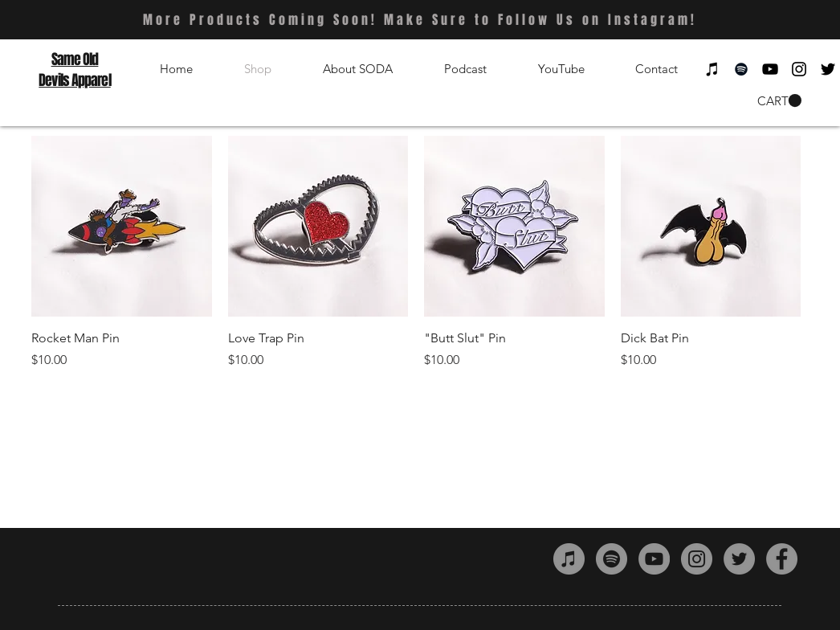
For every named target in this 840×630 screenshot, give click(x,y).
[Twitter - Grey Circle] (739, 559)
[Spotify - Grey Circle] (612, 559)
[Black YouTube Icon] (770, 69)
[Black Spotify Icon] (741, 69)
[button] (779, 101)
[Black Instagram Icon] (799, 69)
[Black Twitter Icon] (828, 69)
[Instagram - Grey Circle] (697, 559)
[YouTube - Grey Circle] (654, 559)
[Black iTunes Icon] (712, 69)
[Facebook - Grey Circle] (782, 559)
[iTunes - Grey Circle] (569, 559)
